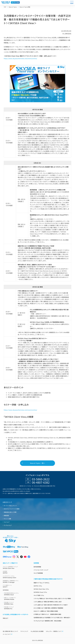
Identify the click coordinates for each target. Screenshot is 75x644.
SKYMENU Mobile (17, 599)
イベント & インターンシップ (41, 570)
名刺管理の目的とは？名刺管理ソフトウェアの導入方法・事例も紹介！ (52, 618)
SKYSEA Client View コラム (41, 589)
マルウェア (7, 522)
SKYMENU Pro (17, 608)
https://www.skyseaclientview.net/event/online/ (20, 58)
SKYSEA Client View (16, 568)
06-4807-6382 (41, 482)
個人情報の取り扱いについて (10, 631)
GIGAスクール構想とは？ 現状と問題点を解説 (46, 611)
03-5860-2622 (41, 479)
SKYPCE (16, 572)
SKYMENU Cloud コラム (40, 592)
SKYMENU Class (17, 603)
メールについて (8, 634)
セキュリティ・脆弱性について (55, 631)
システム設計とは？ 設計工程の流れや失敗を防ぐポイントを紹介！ (51, 605)
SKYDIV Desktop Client (16, 577)
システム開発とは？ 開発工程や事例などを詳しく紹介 (48, 602)
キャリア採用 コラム (39, 595)
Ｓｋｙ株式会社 (39, 640)
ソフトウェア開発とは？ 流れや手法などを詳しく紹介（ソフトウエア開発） (52, 599)
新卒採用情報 (37, 567)
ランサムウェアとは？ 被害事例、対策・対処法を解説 (47, 621)
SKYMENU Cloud (17, 594)
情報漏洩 (6, 515)
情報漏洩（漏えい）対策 (10, 512)
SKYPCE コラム (38, 586)
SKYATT (16, 586)
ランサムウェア (8, 525)
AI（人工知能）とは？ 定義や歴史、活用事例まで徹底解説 (48, 608)
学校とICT (6, 618)
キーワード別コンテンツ (10, 506)
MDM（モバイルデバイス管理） (12, 509)
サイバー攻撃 (7, 519)
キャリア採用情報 (38, 573)
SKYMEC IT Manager (16, 581)
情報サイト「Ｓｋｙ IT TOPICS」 (42, 583)
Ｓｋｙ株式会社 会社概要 (37, 631)
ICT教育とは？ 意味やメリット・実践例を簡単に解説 (47, 614)
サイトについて (24, 631)
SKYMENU (6, 590)
